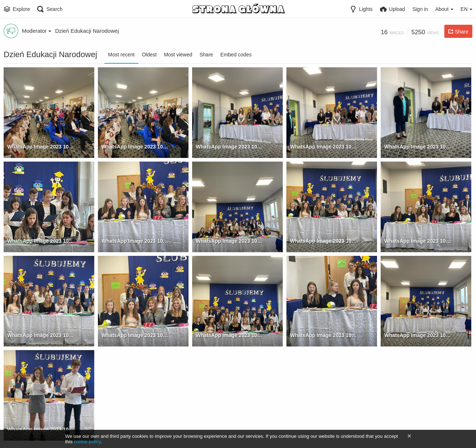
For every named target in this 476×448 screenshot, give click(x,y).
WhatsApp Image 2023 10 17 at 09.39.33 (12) (229, 335)
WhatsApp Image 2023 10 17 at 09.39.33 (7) (229, 241)
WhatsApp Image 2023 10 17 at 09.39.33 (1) (135, 147)
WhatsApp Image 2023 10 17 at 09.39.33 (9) (418, 241)
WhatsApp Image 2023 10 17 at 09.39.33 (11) (135, 335)
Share (206, 55)
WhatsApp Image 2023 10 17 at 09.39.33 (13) (323, 335)
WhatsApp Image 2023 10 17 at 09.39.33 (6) (135, 241)
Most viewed (178, 55)
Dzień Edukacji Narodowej (87, 31)
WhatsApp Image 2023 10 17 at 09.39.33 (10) (41, 335)
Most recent (121, 55)
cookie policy (87, 442)
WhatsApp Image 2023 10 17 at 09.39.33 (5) (41, 241)
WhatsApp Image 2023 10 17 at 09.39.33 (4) (418, 147)
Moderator (37, 31)
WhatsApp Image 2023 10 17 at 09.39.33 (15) (418, 335)
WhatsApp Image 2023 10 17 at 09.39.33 (41, 147)
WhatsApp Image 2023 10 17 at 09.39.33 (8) (323, 241)
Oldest (149, 55)
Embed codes (236, 55)
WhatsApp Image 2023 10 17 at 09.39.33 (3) (323, 147)
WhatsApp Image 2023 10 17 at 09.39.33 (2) (229, 147)
